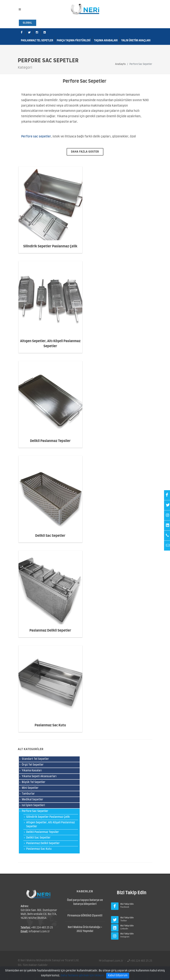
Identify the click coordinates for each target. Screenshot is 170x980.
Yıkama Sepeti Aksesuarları (39, 776)
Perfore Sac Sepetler (35, 811)
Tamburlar (28, 794)
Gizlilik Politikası (52, 970)
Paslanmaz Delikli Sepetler (50, 631)
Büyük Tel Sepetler (34, 782)
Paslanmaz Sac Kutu (50, 725)
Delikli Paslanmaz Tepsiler (50, 441)
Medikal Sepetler (33, 800)
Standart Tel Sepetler (35, 759)
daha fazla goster (85, 152)
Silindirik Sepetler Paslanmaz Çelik (50, 246)
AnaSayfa (120, 64)
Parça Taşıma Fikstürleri (74, 41)
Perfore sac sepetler (36, 136)
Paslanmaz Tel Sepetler (37, 41)
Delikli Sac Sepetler (50, 536)
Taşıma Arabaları (106, 41)
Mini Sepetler (30, 788)
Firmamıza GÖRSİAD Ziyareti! (85, 916)
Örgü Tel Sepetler (33, 765)
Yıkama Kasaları (32, 771)
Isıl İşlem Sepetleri (33, 805)
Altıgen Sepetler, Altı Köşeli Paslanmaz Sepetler (51, 825)
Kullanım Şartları (28, 970)
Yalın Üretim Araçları (136, 41)
